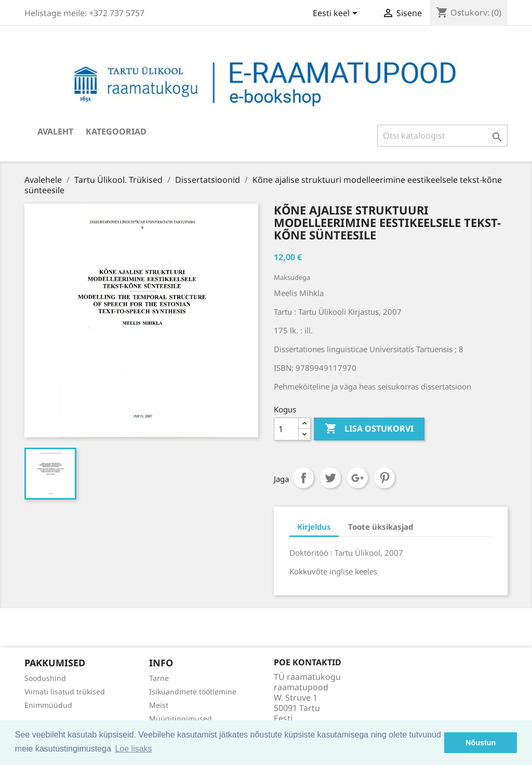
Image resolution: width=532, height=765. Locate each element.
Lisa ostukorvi (369, 429)
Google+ (357, 478)
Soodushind (45, 678)
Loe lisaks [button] (133, 749)
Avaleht (55, 131)
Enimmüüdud (48, 705)
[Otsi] (442, 136)
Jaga (303, 478)
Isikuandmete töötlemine (193, 692)
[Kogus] (286, 429)
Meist (159, 705)
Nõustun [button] (481, 743)
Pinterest (384, 478)
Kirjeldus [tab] (314, 527)
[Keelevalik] (337, 14)
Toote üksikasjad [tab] (381, 527)
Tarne (159, 678)
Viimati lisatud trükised (65, 692)
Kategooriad (116, 131)
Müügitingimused (181, 719)
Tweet (330, 478)
